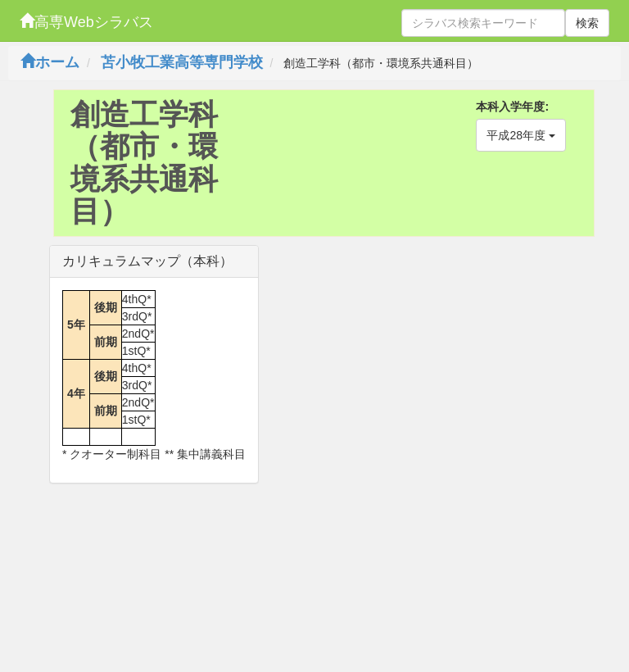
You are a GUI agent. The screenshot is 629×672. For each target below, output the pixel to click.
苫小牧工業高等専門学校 (182, 62)
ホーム (50, 62)
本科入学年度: (512, 107)
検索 (587, 23)
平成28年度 (520, 135)
